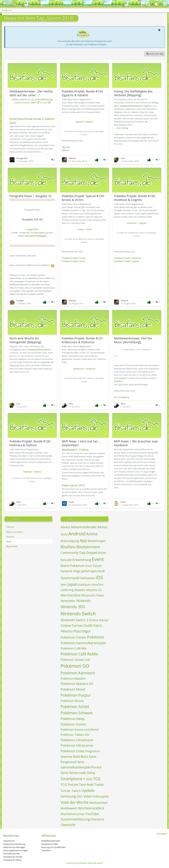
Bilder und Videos (15, 532)
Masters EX (94, 590)
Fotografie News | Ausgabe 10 (30, 196)
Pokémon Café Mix (74, 648)
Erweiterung (82, 560)
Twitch (76, 791)
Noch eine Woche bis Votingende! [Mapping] (25, 340)
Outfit (88, 626)
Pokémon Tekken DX (75, 735)
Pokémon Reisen (72, 701)
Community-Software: (85, 863)
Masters (80, 590)
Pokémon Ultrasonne (77, 745)
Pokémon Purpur (76, 695)
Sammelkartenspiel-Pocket (81, 767)
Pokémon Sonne (73, 724)
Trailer (99, 785)
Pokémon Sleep (72, 719)
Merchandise (70, 595)
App (83, 540)
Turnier (66, 791)
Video (88, 796)
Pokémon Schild (75, 707)
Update (88, 790)
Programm (93, 751)
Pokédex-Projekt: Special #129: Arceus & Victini (83, 198)
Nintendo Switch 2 (74, 620)
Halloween (88, 578)
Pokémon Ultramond (77, 740)
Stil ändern (162, 834)
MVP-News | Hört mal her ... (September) (81, 443)
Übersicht (68, 825)
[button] (165, 4)
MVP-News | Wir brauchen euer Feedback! (136, 443)
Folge (77, 571)
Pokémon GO (75, 666)
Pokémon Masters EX (77, 684)
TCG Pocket (69, 785)
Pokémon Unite (72, 751)
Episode (66, 560)
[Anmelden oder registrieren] (156, 4)
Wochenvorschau (73, 814)
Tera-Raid (86, 785)
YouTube (92, 814)
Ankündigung (70, 541)
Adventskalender (84, 527)
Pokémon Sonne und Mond (80, 729)
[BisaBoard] (9, 4)
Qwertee (66, 757)
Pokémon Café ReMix (79, 654)
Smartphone (72, 779)
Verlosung (68, 796)
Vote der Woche (75, 802)
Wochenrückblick (91, 808)
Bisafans (68, 547)
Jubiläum (85, 585)
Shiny (91, 773)
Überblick (97, 819)
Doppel (92, 553)
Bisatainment (88, 547)
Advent (65, 527)
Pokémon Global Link (75, 660)
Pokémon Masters (73, 678)
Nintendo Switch (78, 613)
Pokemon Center (73, 637)
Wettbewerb (69, 808)
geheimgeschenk (93, 571)
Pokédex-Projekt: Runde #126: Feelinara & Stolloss (30, 443)
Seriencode (77, 773)
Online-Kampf (99, 620)
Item (64, 585)
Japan (73, 584)
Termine (10, 537)
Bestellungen (97, 541)
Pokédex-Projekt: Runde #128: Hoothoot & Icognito (135, 198)
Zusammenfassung (75, 819)
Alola (64, 534)
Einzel (102, 553)
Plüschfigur (82, 631)
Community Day (73, 553)
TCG (97, 779)
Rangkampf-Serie (72, 762)
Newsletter (68, 601)
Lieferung (67, 590)
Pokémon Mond (73, 689)
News (9, 541)
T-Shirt (88, 779)
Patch (98, 626)
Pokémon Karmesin (78, 673)
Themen (10, 527)
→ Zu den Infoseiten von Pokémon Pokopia (85, 44)
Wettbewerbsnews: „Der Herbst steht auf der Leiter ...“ (31, 93)
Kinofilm (97, 585)
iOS (99, 577)
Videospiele (101, 796)
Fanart (97, 566)
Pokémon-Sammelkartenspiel (83, 643)
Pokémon (96, 637)
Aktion (102, 527)
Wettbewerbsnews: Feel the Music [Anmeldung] (133, 340)
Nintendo (84, 601)
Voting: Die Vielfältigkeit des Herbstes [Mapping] (133, 93)
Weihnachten (99, 803)
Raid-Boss (81, 756)
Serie (64, 773)
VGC (80, 796)
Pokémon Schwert (77, 713)
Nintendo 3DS (73, 607)
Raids (93, 757)
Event (98, 559)
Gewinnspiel (70, 578)
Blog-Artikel (12, 546)
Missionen (88, 595)
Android (77, 534)
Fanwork (66, 571)
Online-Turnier (72, 626)
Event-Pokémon (73, 566)
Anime (92, 534)
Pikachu (67, 631)
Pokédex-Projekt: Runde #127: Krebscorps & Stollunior (83, 340)
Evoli (89, 566)
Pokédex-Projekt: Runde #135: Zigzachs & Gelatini (83, 93)
